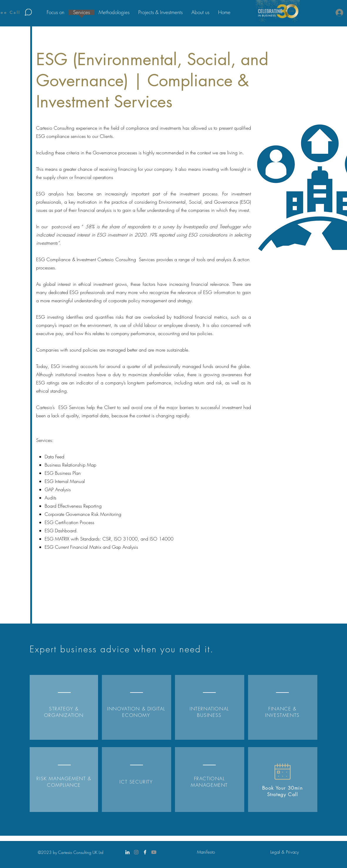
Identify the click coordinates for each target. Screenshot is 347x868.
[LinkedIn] (127, 852)
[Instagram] (136, 852)
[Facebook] (145, 852)
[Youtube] (154, 852)
